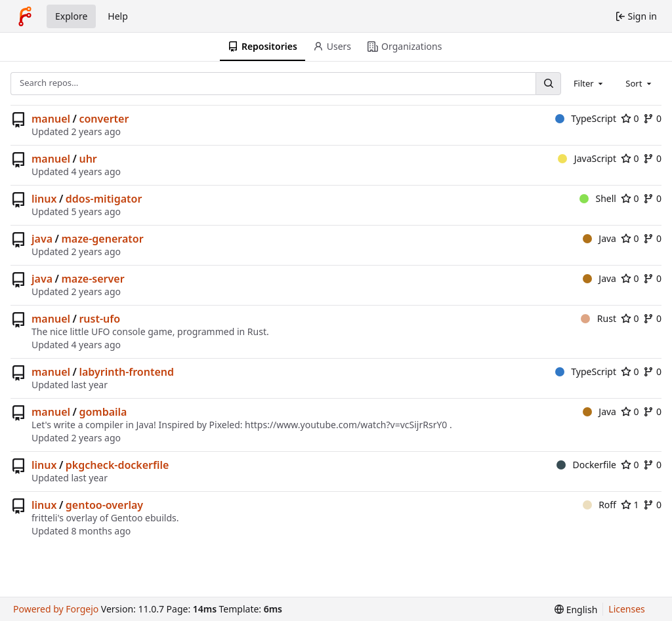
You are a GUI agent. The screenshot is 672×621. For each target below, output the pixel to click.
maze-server (93, 279)
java (42, 239)
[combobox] (589, 83)
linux (44, 199)
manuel (51, 119)
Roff (599, 505)
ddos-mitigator (104, 199)
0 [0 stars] (630, 118)
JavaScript (587, 158)
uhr (88, 159)
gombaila (103, 412)
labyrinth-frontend (126, 372)
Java (599, 238)
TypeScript (586, 118)
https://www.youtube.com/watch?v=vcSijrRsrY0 (346, 425)
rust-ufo (99, 319)
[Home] (25, 16)
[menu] (576, 610)
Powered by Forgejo (56, 609)
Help (118, 16)
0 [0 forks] (652, 118)
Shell (598, 198)
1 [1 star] (630, 505)
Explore (71, 16)
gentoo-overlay (104, 505)
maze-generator (102, 239)
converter (104, 119)
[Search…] (548, 84)
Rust (598, 318)
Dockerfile (586, 465)
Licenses (627, 609)
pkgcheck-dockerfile (117, 465)
